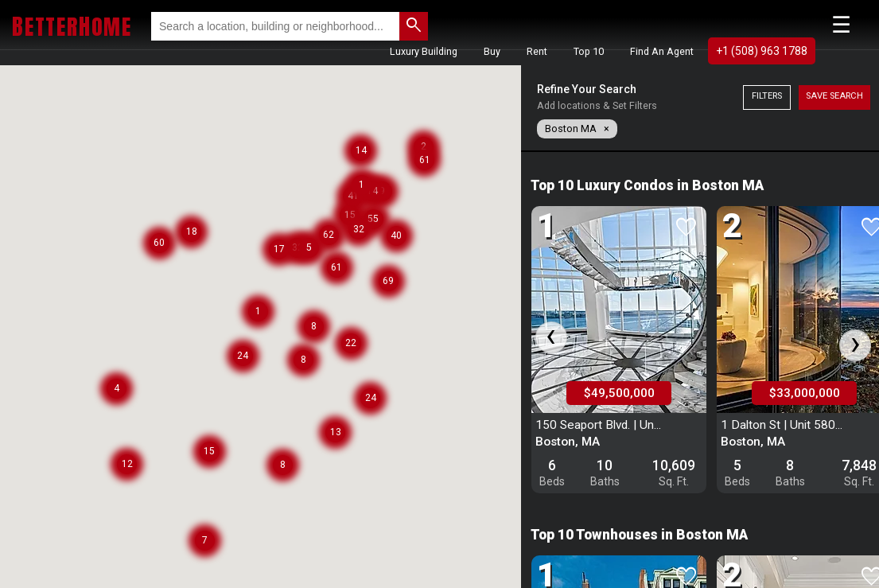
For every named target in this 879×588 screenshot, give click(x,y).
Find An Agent (662, 51)
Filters (767, 96)
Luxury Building (424, 51)
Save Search (834, 96)
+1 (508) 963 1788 (762, 51)
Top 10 (589, 51)
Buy (492, 51)
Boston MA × (577, 129)
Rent (537, 51)
